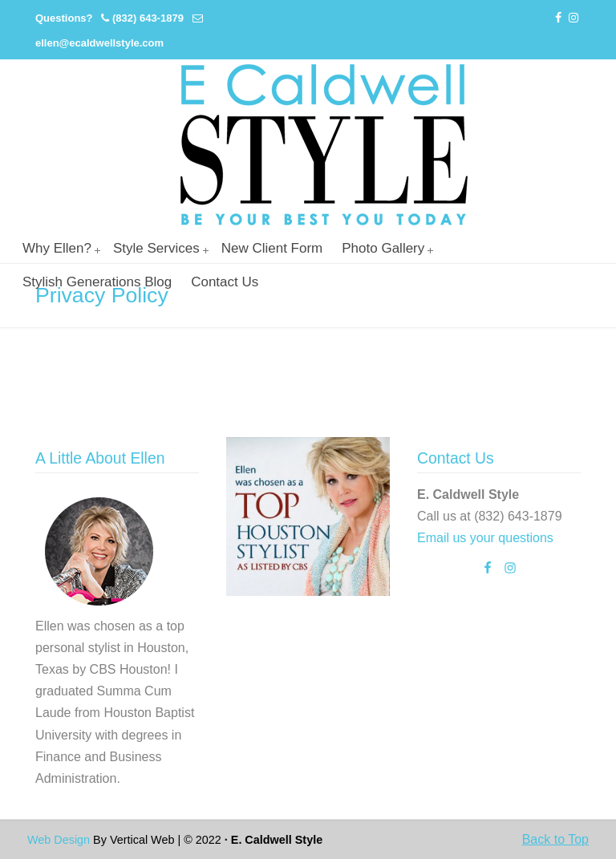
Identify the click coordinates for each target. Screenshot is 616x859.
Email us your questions (485, 538)
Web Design (59, 840)
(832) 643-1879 (148, 18)
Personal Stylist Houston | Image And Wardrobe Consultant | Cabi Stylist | (324, 145)
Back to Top (555, 839)
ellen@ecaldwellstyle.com (99, 43)
